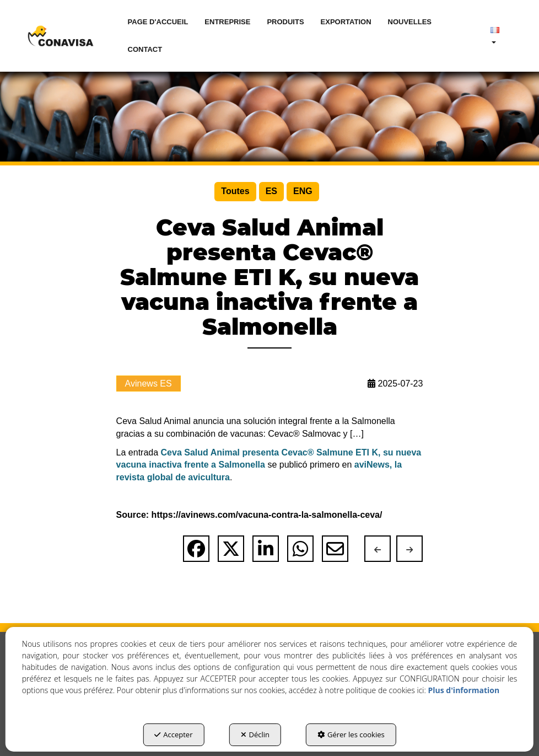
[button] (61, 36)
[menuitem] (158, 22)
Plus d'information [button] (463, 690)
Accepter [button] (173, 734)
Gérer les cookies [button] (351, 734)
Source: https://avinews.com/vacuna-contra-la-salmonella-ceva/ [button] (249, 515)
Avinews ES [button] (149, 384)
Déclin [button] (255, 734)
